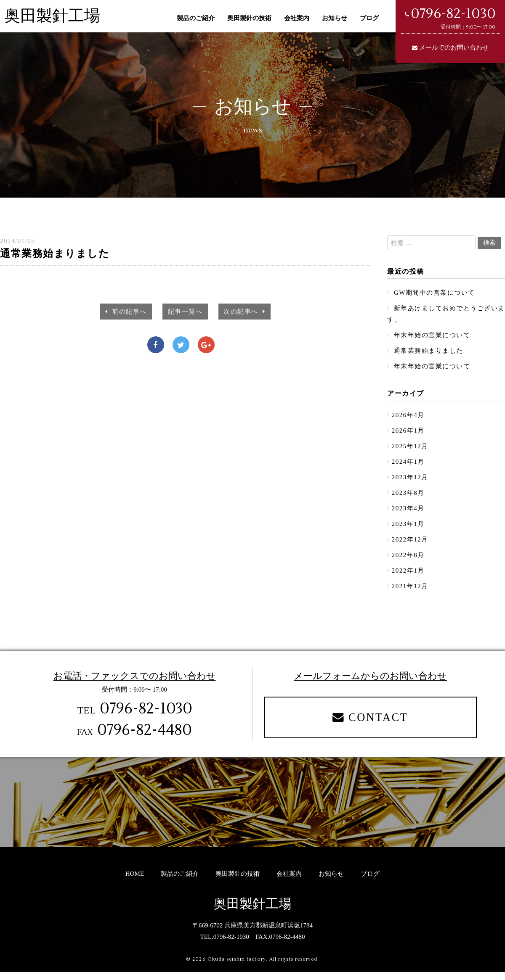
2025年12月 (410, 449)
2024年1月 (408, 465)
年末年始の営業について (431, 336)
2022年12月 (410, 545)
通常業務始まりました (428, 352)
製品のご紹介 (196, 18)
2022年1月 (408, 577)
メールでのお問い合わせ (454, 48)
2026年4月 (408, 417)
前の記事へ (126, 312)
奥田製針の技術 (249, 18)
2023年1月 (408, 529)
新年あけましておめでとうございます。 (443, 315)
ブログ (369, 18)
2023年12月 (410, 481)
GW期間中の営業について (433, 293)
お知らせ (335, 18)
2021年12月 (410, 593)
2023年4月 (408, 513)
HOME (135, 882)
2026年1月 (408, 433)
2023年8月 (408, 497)
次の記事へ (244, 312)
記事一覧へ (185, 311)
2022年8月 (408, 561)
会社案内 (297, 18)
